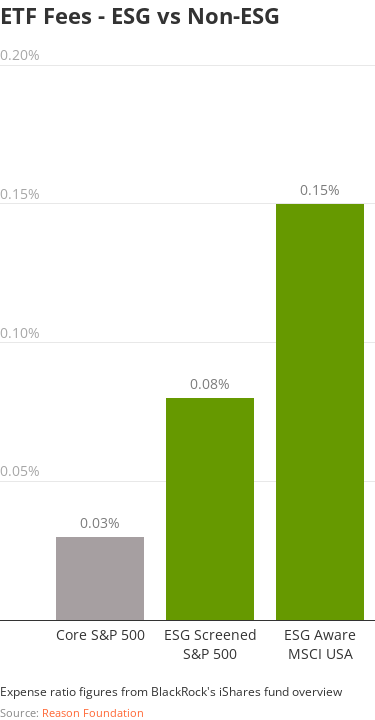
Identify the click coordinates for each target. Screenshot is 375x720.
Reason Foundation (93, 712)
